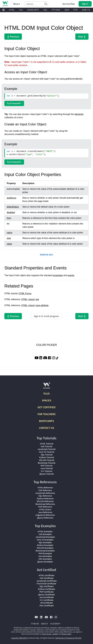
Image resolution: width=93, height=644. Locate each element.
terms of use (47, 634)
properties (58, 275)
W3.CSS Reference (45, 501)
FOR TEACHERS (47, 414)
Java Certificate (46, 597)
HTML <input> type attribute (35, 305)
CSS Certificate (47, 578)
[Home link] (5, 4)
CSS (21, 10)
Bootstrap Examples (45, 551)
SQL (45, 10)
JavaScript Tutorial (46, 449)
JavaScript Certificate (47, 581)
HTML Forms (25, 293)
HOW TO (86, 10)
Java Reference (45, 512)
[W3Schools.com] (47, 387)
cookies (55, 634)
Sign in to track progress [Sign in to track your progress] (46, 316)
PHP (76, 10)
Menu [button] (17, 4)
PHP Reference (45, 507)
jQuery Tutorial (47, 474)
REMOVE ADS (46, 255)
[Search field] (36, 4)
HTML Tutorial (47, 444)
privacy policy (66, 634)
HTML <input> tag (30, 299)
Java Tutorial (47, 468)
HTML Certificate (46, 575)
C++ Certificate (47, 600)
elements (79, 114)
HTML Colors (45, 509)
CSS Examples (45, 534)
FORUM (35, 624)
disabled (11, 212)
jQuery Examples (45, 562)
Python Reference (45, 498)
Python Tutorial (47, 457)
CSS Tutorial (46, 446)
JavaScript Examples (45, 537)
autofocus (11, 198)
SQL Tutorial (47, 455)
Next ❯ (82, 37)
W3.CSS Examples (45, 548)
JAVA (67, 10)
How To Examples (45, 540)
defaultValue (13, 207)
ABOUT (45, 624)
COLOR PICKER (46, 345)
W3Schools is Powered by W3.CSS (68, 638)
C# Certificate (47, 603)
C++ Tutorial (46, 471)
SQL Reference (45, 496)
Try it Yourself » (14, 103)
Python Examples (45, 545)
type (9, 238)
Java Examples (45, 556)
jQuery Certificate (46, 594)
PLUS (47, 393)
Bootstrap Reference (45, 504)
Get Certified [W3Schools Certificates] (68, 4)
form (9, 218)
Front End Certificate (46, 584)
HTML (12, 10)
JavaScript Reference (45, 493)
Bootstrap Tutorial (47, 463)
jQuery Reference (45, 518)
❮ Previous (13, 37)
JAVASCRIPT (33, 10)
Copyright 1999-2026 (19, 638)
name (9, 233)
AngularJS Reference (45, 515)
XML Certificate (47, 605)
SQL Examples (45, 542)
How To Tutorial (47, 452)
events (71, 275)
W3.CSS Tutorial (47, 460)
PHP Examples (45, 553)
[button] (46, 4)
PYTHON (56, 10)
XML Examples (45, 559)
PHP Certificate (47, 592)
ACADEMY (55, 624)
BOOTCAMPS (46, 421)
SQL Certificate (46, 586)
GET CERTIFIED (47, 407)
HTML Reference (45, 487)
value (9, 244)
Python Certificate (46, 589)
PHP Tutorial (46, 466)
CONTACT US (47, 428)
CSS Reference (45, 490)
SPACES (47, 400)
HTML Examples (45, 531)
